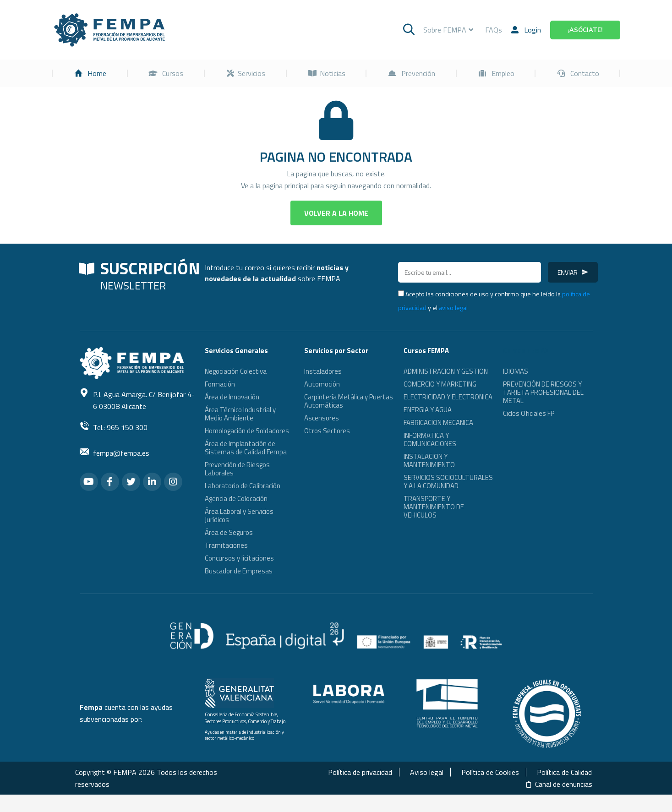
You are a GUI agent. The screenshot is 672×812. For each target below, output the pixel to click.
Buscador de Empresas (239, 588)
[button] (336, 230)
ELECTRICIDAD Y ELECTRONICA (448, 414)
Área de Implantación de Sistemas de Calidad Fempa (246, 465)
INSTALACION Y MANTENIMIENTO (429, 478)
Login (526, 47)
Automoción (322, 401)
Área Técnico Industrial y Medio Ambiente (240, 431)
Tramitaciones (226, 563)
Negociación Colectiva (236, 389)
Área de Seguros (229, 550)
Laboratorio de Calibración (243, 503)
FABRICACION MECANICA (438, 440)
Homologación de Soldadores (247, 448)
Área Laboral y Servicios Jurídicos (239, 533)
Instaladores (323, 389)
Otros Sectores (327, 448)
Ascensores (322, 435)
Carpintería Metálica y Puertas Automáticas (349, 418)
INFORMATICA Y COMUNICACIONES (430, 457)
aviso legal (453, 325)
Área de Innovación (232, 414)
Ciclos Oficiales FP (529, 431)
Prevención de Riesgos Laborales (237, 486)
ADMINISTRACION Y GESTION (446, 389)
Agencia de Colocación (236, 516)
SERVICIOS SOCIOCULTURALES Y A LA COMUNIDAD (448, 499)
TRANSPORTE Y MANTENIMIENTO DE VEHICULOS (434, 524)
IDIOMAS (516, 389)
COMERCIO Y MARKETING (440, 401)
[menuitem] (90, 91)
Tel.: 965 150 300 (120, 445)
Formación (220, 401)
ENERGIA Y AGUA (428, 427)
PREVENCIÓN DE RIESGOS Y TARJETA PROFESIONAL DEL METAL (543, 410)
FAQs (494, 47)
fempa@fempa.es (121, 470)
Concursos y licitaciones (239, 575)
